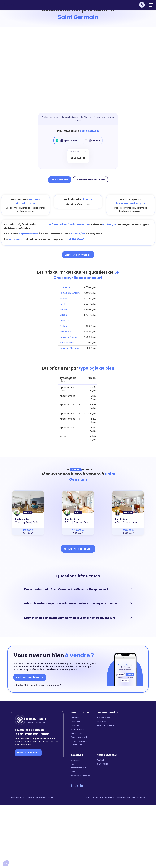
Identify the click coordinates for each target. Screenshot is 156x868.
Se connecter (76, 744)
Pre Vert (64, 309)
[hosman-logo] (13, 5)
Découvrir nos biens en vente (78, 549)
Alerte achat (102, 721)
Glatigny (64, 326)
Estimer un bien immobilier (78, 255)
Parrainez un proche (79, 741)
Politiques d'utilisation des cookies (118, 797)
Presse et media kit (78, 767)
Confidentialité (97, 797)
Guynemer (65, 332)
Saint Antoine (67, 343)
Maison (93, 141)
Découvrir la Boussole (28, 752)
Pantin (78, 512)
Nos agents (75, 721)
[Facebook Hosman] (71, 785)
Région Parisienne (71, 117)
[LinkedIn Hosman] (82, 785)
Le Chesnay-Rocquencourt (94, 117)
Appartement (67, 141)
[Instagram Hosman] (76, 785)
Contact (100, 760)
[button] (6, 863)
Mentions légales (139, 797)
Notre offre (75, 717)
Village (63, 315)
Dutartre (64, 321)
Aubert (63, 298)
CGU (88, 797)
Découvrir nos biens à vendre (90, 180)
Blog (72, 764)
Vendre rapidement (79, 737)
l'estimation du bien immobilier (45, 666)
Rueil (62, 304)
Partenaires (75, 760)
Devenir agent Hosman (80, 775)
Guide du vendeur (78, 729)
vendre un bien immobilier (43, 663)
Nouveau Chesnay (69, 348)
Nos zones (75, 725)
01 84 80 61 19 (102, 764)
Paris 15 (28, 512)
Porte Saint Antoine (70, 293)
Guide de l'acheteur (106, 725)
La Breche (65, 287)
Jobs (73, 771)
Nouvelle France (68, 337)
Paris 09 (128, 512)
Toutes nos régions (51, 117)
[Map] (78, 72)
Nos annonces (104, 717)
